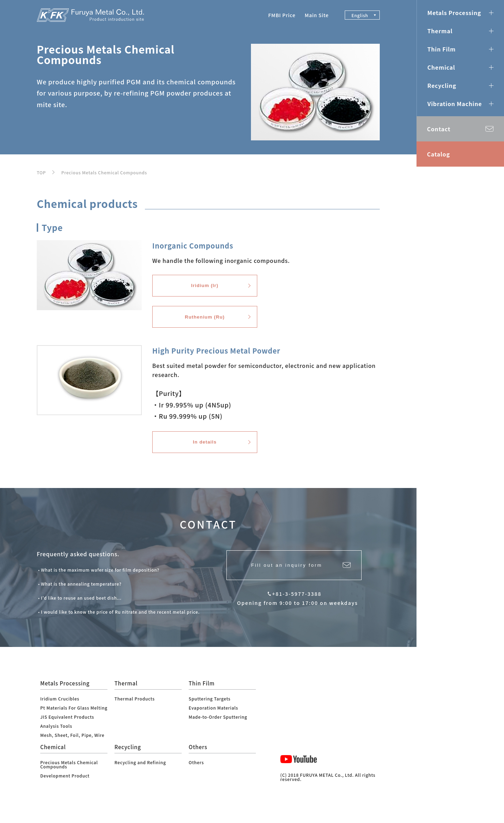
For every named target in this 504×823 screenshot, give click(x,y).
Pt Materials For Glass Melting (74, 719)
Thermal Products (135, 710)
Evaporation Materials (213, 719)
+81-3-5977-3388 (297, 609)
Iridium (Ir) (205, 288)
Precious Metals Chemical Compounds (104, 172)
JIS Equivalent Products (67, 728)
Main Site (317, 15)
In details (205, 452)
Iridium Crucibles (60, 710)
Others (196, 774)
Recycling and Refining (140, 774)
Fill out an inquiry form (285, 578)
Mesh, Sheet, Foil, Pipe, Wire (72, 747)
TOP (41, 172)
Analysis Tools (56, 737)
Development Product (65, 787)
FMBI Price (282, 15)
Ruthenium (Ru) (205, 323)
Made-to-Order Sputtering (218, 728)
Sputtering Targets (210, 710)
